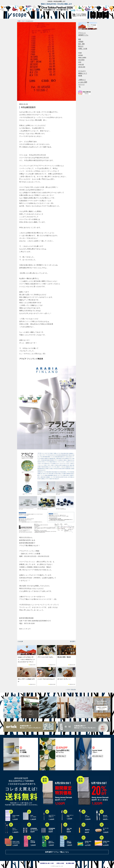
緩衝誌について (83, 73)
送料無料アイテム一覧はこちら (57, 852)
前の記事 (72, 641)
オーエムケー (82, 71)
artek (80, 62)
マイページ (81, 84)
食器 (80, 39)
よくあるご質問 (83, 82)
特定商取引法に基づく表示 (47, 863)
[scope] (19, 15)
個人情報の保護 (70, 863)
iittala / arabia (82, 57)
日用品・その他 (83, 49)
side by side (82, 67)
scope (80, 53)
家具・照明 (81, 44)
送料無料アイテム (83, 35)
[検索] (80, 87)
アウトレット (82, 33)
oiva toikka (81, 60)
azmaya (81, 55)
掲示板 (80, 76)
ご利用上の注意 (60, 863)
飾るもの (81, 46)
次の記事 (21, 641)
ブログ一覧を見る (71, 690)
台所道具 (81, 42)
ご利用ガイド (82, 80)
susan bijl (81, 64)
